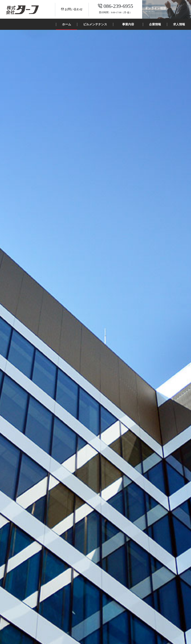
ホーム (67, 24)
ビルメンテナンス (95, 24)
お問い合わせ (72, 9)
